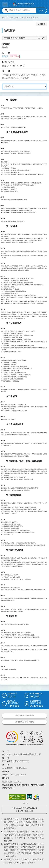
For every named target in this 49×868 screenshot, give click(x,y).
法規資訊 (14, 17)
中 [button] (24, 803)
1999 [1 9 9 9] (4, 761)
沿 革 (6, 71)
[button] (41, 24)
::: (2, 16)
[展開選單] (5, 4)
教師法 (5, 56)
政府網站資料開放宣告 (25, 715)
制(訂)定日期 (8, 62)
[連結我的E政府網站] (29, 797)
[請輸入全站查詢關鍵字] (22, 10)
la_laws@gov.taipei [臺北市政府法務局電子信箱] (11, 781)
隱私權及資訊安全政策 (25, 722)
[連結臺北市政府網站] (36, 797)
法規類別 (6, 44)
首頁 (4, 17)
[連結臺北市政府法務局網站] (24, 738)
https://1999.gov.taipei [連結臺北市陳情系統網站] (14, 775)
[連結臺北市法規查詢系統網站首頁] (23, 4)
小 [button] (21, 803)
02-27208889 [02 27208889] (22, 761)
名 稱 (6, 53)
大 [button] (27, 803)
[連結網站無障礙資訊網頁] (17, 797)
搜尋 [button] (41, 10)
